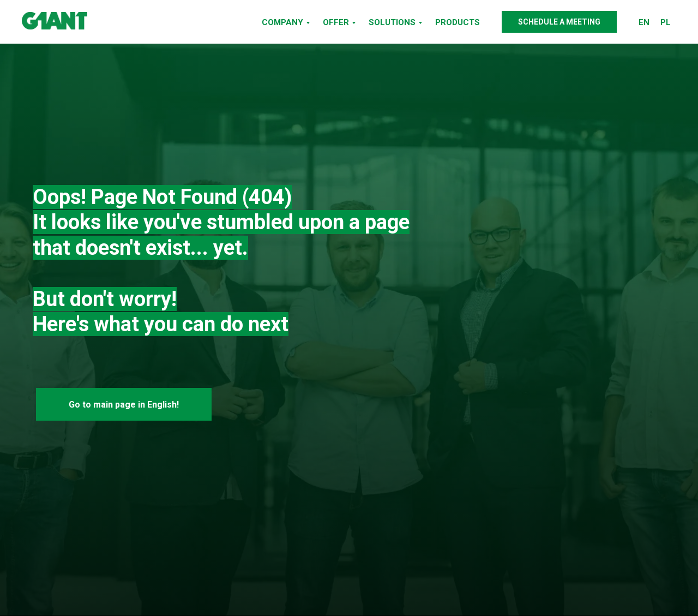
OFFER (336, 22)
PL (666, 22)
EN (644, 22)
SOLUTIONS (392, 22)
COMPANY (282, 22)
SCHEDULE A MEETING (559, 22)
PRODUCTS (458, 22)
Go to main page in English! (124, 405)
